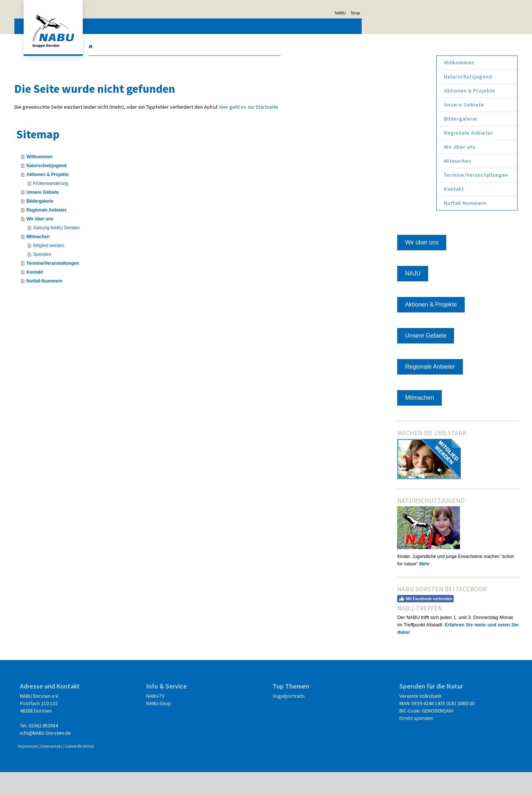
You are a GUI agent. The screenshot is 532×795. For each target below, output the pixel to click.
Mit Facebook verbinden (387, 614)
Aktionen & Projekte (392, 91)
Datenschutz (129, 769)
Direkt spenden (375, 741)
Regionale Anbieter (391, 133)
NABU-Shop (197, 726)
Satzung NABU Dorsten (134, 235)
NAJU (374, 273)
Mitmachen (380, 161)
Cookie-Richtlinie (157, 769)
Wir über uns (382, 147)
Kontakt (376, 189)
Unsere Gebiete (386, 105)
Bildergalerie (383, 119)
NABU (418, 13)
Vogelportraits (287, 719)
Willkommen (381, 62)
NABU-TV (193, 719)
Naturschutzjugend (390, 77)
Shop (433, 13)
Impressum (106, 769)
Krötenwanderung (128, 191)
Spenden (120, 262)
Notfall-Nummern (387, 203)
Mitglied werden (126, 253)
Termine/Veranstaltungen (398, 175)
